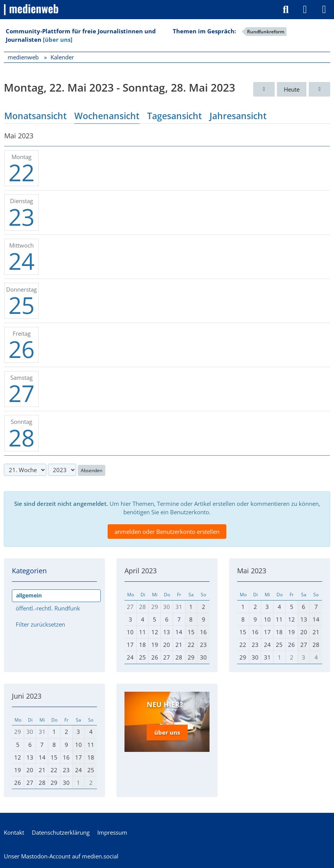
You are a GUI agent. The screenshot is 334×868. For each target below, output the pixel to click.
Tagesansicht (174, 116)
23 (21, 217)
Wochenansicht (107, 116)
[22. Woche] (319, 89)
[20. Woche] (264, 89)
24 (21, 261)
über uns (167, 732)
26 (21, 349)
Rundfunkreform (266, 32)
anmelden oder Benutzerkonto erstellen (167, 532)
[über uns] (58, 39)
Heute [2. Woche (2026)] (292, 89)
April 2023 (141, 571)
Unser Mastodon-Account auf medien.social (61, 856)
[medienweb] (32, 10)
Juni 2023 (27, 696)
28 (21, 438)
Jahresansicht (238, 116)
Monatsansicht (35, 116)
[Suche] (286, 10)
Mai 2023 (252, 571)
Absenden (92, 470)
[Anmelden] (305, 10)
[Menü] (324, 10)
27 (21, 393)
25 (21, 305)
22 (21, 172)
